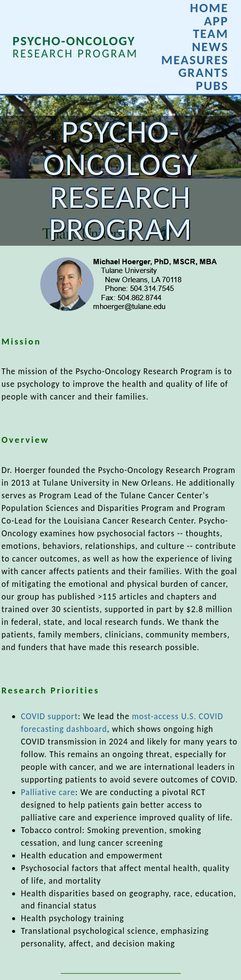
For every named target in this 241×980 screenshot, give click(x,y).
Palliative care (48, 792)
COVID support (49, 716)
